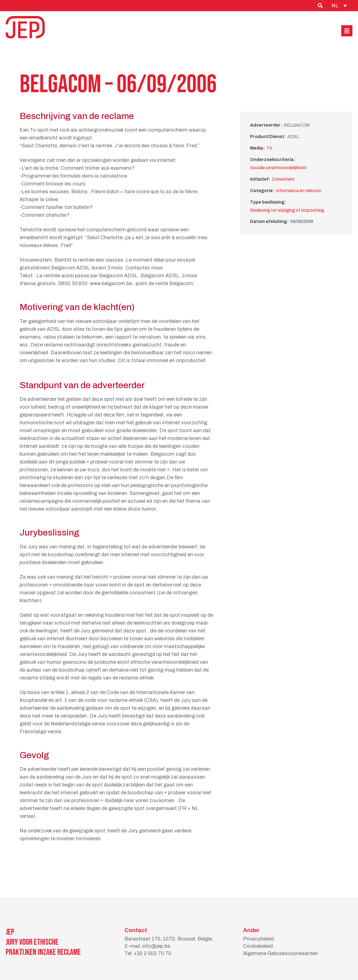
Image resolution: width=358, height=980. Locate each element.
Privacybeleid (258, 939)
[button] (347, 31)
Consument (283, 179)
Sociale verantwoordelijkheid (278, 168)
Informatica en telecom (299, 191)
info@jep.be (156, 946)
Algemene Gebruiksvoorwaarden (281, 953)
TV (269, 148)
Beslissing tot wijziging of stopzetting (287, 210)
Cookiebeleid (258, 946)
